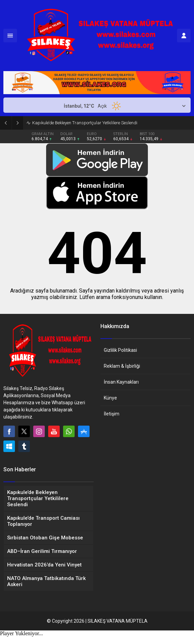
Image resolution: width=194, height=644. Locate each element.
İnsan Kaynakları (121, 382)
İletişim (112, 414)
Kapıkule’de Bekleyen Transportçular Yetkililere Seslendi (85, 123)
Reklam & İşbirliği (122, 366)
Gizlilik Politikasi (120, 350)
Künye (110, 398)
